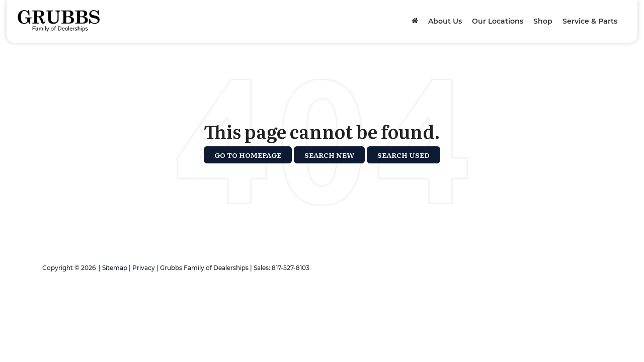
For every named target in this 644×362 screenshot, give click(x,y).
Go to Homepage (248, 155)
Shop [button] (543, 21)
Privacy (144, 268)
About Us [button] (445, 21)
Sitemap (115, 268)
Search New (329, 155)
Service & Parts (590, 21)
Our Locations (498, 21)
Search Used (404, 155)
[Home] (415, 21)
